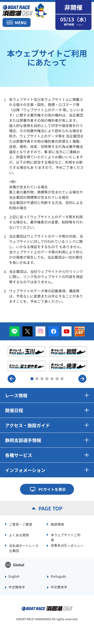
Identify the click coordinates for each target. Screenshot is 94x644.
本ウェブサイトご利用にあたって (66, 537)
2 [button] (37, 379)
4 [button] (47, 379)
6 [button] (57, 379)
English (14, 576)
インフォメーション (47, 470)
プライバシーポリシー (67, 546)
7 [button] (62, 379)
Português (58, 576)
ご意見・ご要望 (21, 524)
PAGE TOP (50, 508)
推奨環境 (57, 524)
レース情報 (47, 395)
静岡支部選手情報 (47, 440)
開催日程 (47, 410)
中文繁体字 (59, 587)
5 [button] (52, 379)
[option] (47, 359)
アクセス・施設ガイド (47, 425)
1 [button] (32, 379)
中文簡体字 (17, 587)
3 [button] (42, 379)
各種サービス (47, 455)
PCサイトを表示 (52, 489)
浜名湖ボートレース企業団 (24, 548)
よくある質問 (19, 535)
